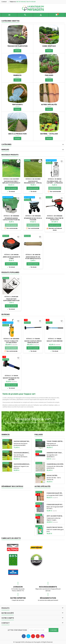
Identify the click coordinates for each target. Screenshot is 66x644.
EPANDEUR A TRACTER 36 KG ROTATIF (55, 219)
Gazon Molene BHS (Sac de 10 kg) (22, 453)
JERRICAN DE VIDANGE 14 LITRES (11, 258)
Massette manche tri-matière (11, 379)
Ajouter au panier (11, 188)
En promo (6, 314)
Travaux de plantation (17, 46)
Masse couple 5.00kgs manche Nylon (33, 342)
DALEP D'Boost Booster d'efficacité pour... (55, 527)
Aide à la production (17, 134)
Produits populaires (10, 272)
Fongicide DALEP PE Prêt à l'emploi (55, 505)
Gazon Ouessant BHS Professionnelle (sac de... (22, 441)
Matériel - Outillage (49, 134)
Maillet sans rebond (55, 341)
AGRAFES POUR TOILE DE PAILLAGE (55, 453)
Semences (17, 75)
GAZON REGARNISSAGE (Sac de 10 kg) (22, 464)
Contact (4, 2)
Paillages (49, 75)
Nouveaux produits (10, 155)
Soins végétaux (49, 46)
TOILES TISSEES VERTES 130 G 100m (55, 441)
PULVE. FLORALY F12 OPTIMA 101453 (11, 342)
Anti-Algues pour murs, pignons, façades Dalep (55, 516)
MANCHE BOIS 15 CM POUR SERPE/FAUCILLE (33, 258)
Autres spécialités (49, 105)
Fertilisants (17, 105)
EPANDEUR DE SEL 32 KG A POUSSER (33, 219)
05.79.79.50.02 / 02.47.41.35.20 (26, 2)
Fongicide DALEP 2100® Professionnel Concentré (55, 493)
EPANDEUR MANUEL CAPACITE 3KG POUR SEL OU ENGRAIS (11, 220)
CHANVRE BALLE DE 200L (55, 464)
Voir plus (17, 51)
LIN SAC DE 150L (52, 475)
